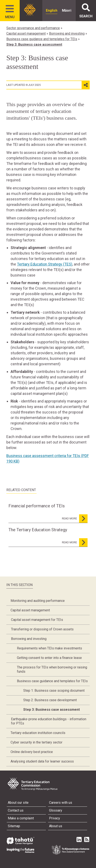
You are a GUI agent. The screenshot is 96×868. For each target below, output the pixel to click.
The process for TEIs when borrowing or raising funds (52, 669)
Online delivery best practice (32, 752)
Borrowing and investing (67, 34)
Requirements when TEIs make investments (49, 648)
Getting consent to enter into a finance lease (49, 658)
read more (75, 519)
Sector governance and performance (33, 28)
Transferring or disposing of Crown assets (42, 629)
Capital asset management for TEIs (37, 620)
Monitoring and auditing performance (38, 601)
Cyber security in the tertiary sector (36, 742)
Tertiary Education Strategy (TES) (45, 264)
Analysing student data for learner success (42, 761)
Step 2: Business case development (50, 700)
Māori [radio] (67, 10)
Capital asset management (26, 34)
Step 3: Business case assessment (34, 44)
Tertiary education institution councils (38, 733)
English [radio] (52, 10)
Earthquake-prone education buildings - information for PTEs (49, 721)
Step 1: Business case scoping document (54, 691)
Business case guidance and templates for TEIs (42, 39)
